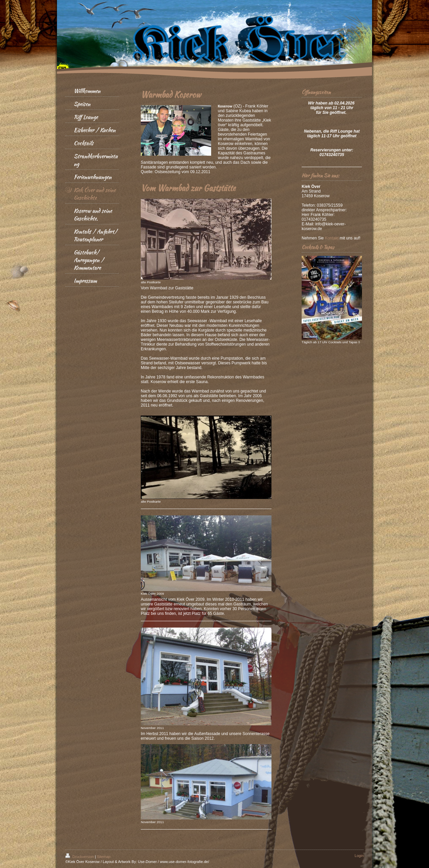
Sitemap (104, 857)
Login (359, 856)
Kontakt (332, 238)
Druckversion (80, 857)
